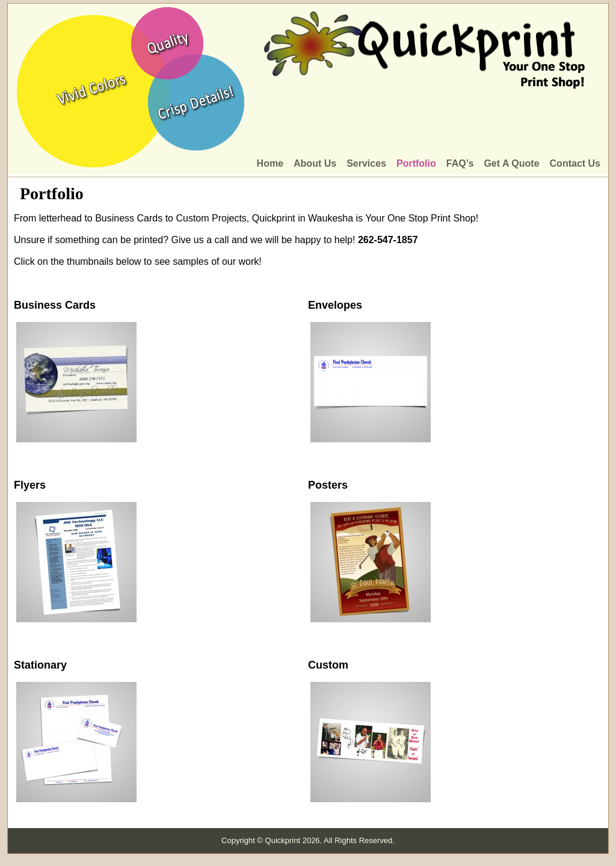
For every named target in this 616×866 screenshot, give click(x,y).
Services (366, 163)
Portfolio (416, 163)
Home (270, 163)
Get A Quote (511, 163)
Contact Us (575, 163)
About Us (315, 163)
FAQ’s (460, 163)
